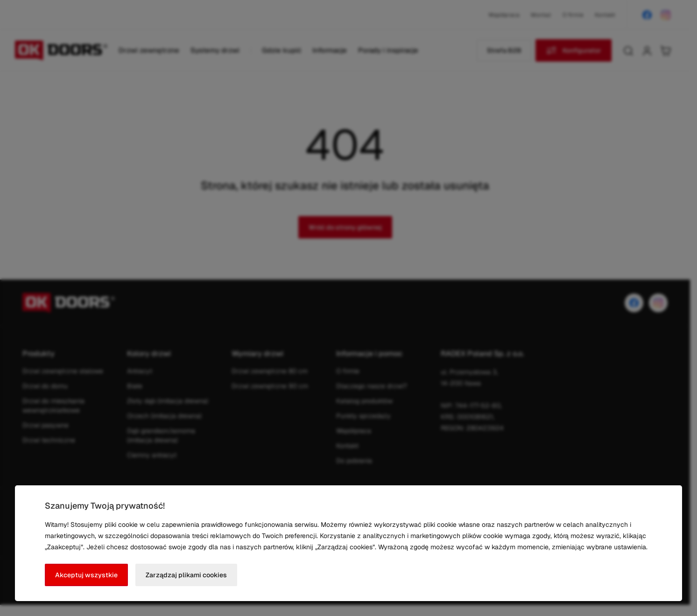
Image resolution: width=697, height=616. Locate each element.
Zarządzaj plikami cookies (186, 575)
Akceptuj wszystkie (86, 575)
